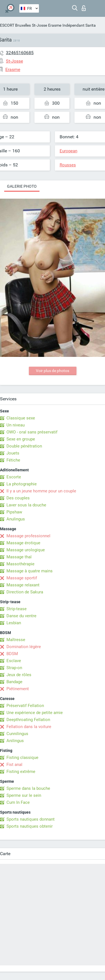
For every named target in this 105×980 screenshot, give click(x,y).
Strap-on (14, 668)
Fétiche (13, 460)
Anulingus (16, 519)
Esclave (14, 661)
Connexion (84, 8)
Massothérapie (20, 564)
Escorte (14, 477)
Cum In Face (18, 802)
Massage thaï (19, 557)
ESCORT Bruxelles (15, 25)
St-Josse (39, 25)
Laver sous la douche (26, 505)
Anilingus (15, 741)
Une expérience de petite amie (35, 713)
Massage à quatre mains (30, 571)
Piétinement (18, 689)
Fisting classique (22, 758)
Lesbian (14, 623)
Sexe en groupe (21, 439)
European (68, 151)
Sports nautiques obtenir (30, 826)
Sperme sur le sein (24, 795)
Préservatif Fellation (25, 706)
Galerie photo (22, 186)
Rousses (68, 165)
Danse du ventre (21, 616)
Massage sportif (22, 578)
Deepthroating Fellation (28, 720)
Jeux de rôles (19, 675)
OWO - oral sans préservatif (32, 432)
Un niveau (16, 425)
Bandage (14, 682)
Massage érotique (23, 543)
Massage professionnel (28, 536)
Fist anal (14, 765)
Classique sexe (21, 418)
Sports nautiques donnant (31, 819)
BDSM (12, 654)
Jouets (13, 453)
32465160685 (20, 53)
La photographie (22, 484)
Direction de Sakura (25, 592)
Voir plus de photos (53, 371)
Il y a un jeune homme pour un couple (41, 491)
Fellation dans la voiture (29, 727)
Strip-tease (17, 609)
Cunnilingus (17, 734)
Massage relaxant (23, 585)
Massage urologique (26, 550)
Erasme (55, 25)
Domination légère (24, 647)
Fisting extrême (21, 772)
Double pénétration (24, 446)
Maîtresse (16, 640)
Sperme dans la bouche (28, 788)
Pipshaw (14, 512)
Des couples (18, 498)
